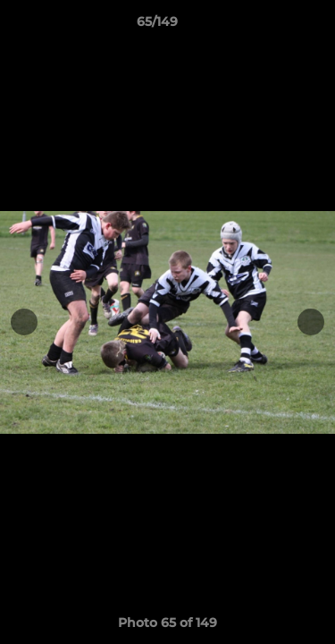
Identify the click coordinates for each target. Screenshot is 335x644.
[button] (271, 26)
